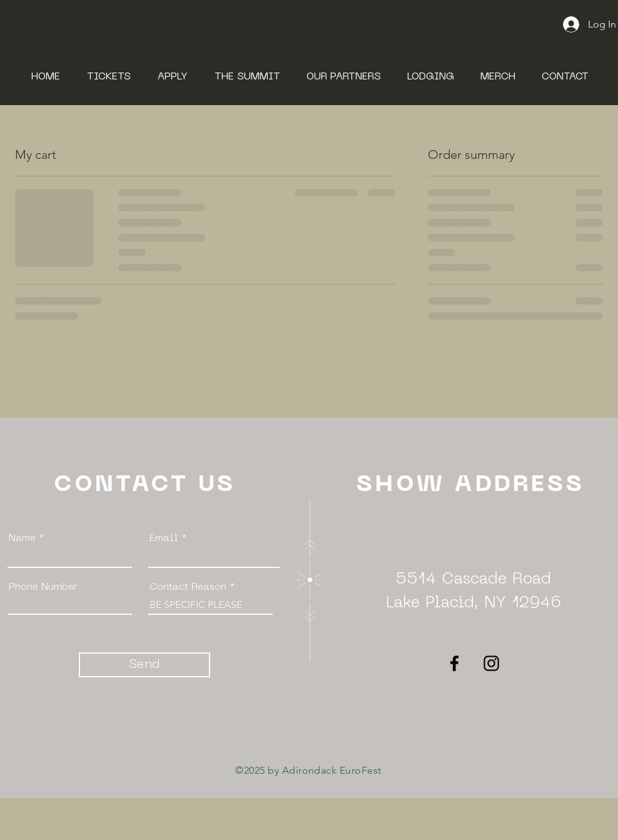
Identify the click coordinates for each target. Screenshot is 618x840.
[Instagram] (491, 663)
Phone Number (43, 587)
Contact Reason (190, 587)
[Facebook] (454, 663)
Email (164, 539)
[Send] (144, 665)
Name (22, 539)
